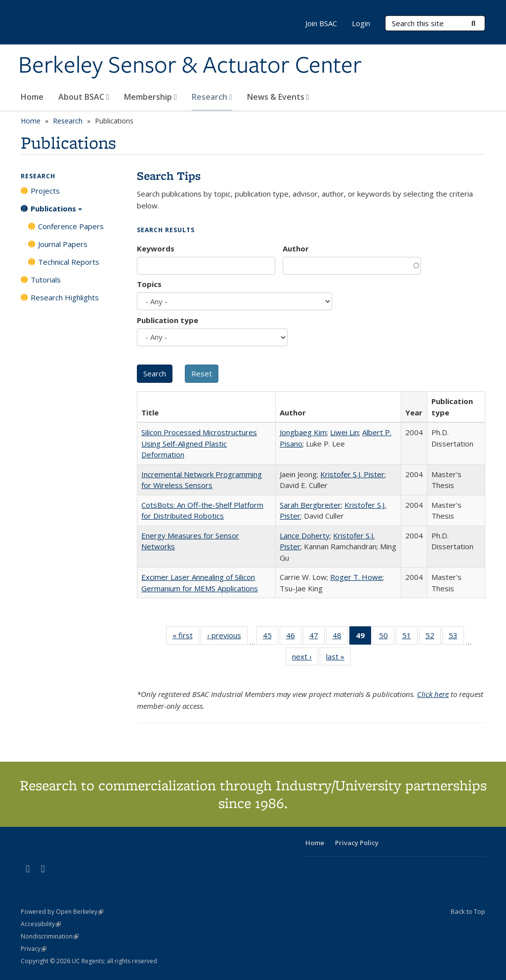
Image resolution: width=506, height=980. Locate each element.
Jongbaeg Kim (303, 432)
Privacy (34, 949)
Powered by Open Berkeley (62, 912)
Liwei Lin (344, 432)
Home (32, 97)
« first (186, 637)
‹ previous (227, 637)
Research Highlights (65, 297)
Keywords (156, 248)
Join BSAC (321, 23)
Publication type (168, 320)
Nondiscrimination (50, 936)
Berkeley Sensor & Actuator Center (190, 66)
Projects (45, 191)
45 (271, 637)
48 (340, 637)
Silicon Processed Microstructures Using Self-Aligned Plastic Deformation (199, 443)
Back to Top (468, 911)
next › (305, 658)
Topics (149, 284)
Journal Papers (63, 244)
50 (387, 637)
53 (456, 637)
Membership (150, 97)
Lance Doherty (305, 535)
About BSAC (84, 97)
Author (296, 248)
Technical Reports (69, 262)
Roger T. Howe (356, 577)
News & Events (278, 97)
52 (433, 637)
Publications (56, 212)
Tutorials (46, 280)
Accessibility (41, 924)
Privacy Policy (357, 843)
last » (338, 658)
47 (317, 637)
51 (410, 637)
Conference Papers (71, 226)
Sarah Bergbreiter (310, 505)
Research (212, 97)
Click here (433, 694)
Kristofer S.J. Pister (352, 474)
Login (361, 23)
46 (294, 637)
